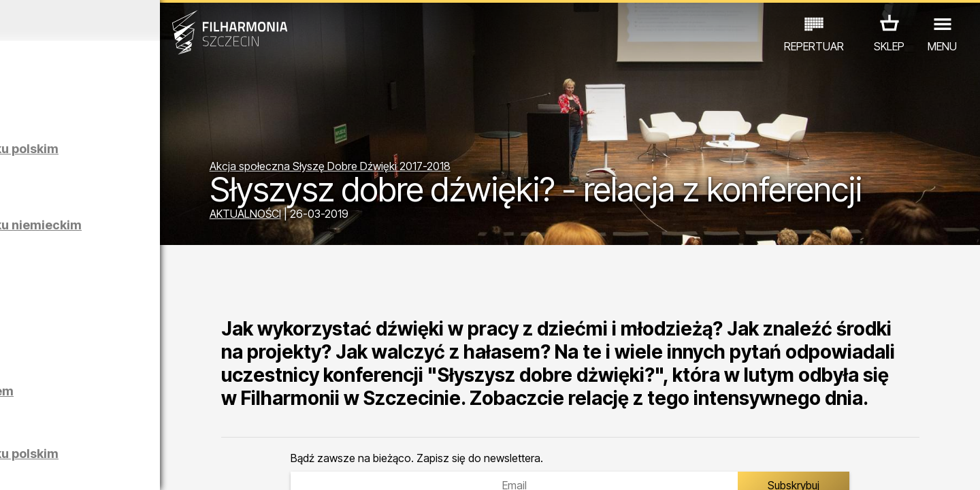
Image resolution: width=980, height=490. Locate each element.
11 (213, 467)
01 (15, 467)
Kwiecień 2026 (127, 20)
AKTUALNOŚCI (334, 216)
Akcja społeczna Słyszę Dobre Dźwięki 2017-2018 (419, 135)
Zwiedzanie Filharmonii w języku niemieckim (158, 232)
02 (34, 467)
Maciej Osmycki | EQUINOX (161, 315)
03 (55, 467)
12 (233, 467)
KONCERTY (52, 430)
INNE (211, 430)
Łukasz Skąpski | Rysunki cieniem (155, 398)
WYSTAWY (158, 430)
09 (174, 467)
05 (94, 467)
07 (134, 467)
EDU (106, 430)
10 (193, 467)
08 (154, 467)
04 (75, 467)
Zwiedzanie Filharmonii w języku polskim (158, 156)
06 (114, 467)
